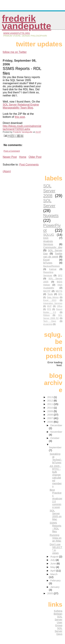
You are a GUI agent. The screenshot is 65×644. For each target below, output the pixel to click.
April (53, 571)
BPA (60, 294)
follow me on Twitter (15, 52)
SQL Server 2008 (49, 191)
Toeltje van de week (53, 255)
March (54, 574)
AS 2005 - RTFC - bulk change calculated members (56, 476)
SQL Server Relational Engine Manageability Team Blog (21, 106)
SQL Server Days (58, 631)
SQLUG (49, 235)
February (55, 580)
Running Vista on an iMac (56, 538)
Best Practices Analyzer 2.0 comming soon (56, 498)
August (55, 556)
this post (20, 117)
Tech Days (50, 321)
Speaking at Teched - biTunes (56, 458)
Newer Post (10, 157)
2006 (50, 422)
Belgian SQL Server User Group (58, 619)
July (53, 560)
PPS (49, 309)
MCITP (47, 291)
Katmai (53, 269)
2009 (50, 411)
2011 (50, 404)
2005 (50, 593)
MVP (49, 306)
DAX (46, 238)
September (55, 447)
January (55, 587)
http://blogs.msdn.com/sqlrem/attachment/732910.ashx (22, 128)
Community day (53, 247)
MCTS (59, 291)
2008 (50, 415)
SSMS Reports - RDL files (55, 527)
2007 (50, 418)
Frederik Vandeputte (26, 22)
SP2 (60, 275)
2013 (50, 397)
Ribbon (47, 315)
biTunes (48, 263)
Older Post (35, 157)
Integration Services (53, 303)
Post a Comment (12, 151)
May (53, 567)
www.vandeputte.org (17, 33)
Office (60, 306)
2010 (50, 408)
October (55, 438)
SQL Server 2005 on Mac (56, 515)
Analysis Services (48, 243)
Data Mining (53, 297)
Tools (50, 294)
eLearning (48, 324)
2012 (50, 401)
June (53, 563)
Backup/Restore (52, 266)
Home (23, 157)
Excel (46, 260)
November (56, 432)
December (56, 425)
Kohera (58, 611)
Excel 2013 (50, 300)
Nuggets (51, 215)
